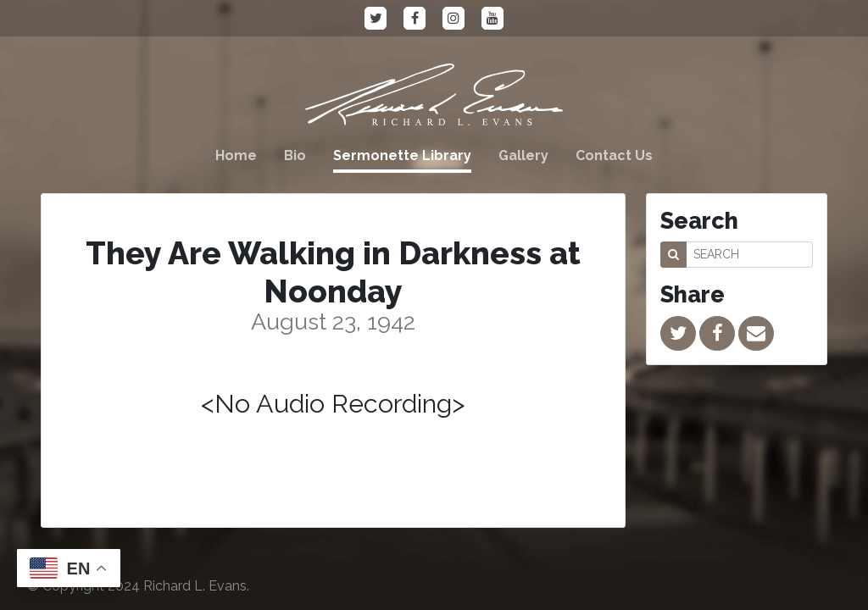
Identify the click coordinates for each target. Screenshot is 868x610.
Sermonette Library (402, 155)
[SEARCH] (749, 255)
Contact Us (614, 155)
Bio (295, 155)
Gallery (523, 155)
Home (236, 155)
